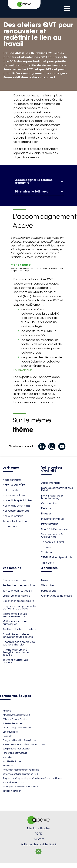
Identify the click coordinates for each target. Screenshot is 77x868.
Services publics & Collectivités (52, 536)
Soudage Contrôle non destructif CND (21, 787)
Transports (47, 563)
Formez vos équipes (15, 696)
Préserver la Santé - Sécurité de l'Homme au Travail (19, 607)
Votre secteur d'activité (52, 469)
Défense (46, 508)
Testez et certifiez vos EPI (17, 591)
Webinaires (48, 585)
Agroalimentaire (51, 483)
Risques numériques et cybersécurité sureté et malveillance (32, 778)
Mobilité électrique (12, 761)
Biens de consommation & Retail (57, 489)
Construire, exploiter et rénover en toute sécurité (18, 636)
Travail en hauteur (12, 791)
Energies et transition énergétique (19, 740)
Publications (49, 591)
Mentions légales (38, 828)
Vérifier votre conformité (16, 596)
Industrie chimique (52, 519)
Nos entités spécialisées (17, 500)
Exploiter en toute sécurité (18, 601)
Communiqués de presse (57, 596)
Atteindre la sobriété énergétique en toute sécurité (16, 652)
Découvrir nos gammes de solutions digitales (19, 643)
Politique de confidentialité (39, 844)
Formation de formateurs (15, 753)
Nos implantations (14, 495)
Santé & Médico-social (55, 529)
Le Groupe (11, 468)
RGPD (39, 834)
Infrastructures (50, 524)
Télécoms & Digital (53, 542)
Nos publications (13, 516)
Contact (38, 839)
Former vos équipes (14, 580)
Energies (46, 514)
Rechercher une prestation (19, 585)
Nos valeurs (10, 526)
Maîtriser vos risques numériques (15, 623)
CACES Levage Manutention (17, 728)
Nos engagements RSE (16, 506)
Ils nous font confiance (16, 521)
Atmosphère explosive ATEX (16, 715)
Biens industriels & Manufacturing (52, 497)
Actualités (49, 568)
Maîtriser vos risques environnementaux (15, 615)
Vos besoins (12, 568)
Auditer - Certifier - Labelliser (19, 629)
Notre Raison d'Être (14, 485)
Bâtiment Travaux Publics (15, 719)
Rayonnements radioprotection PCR (20, 774)
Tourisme (47, 552)
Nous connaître (12, 480)
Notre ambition (12, 490)
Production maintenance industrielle (21, 770)
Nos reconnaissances (16, 511)
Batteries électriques (13, 723)
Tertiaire (46, 547)
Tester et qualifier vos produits (15, 661)
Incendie (7, 757)
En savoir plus (23, 370)
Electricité (7, 736)
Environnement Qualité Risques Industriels (24, 744)
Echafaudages (10, 732)
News (45, 580)
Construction (49, 503)
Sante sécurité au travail (15, 782)
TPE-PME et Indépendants (57, 557)
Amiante (7, 711)
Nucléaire (8, 766)
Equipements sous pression (16, 749)
